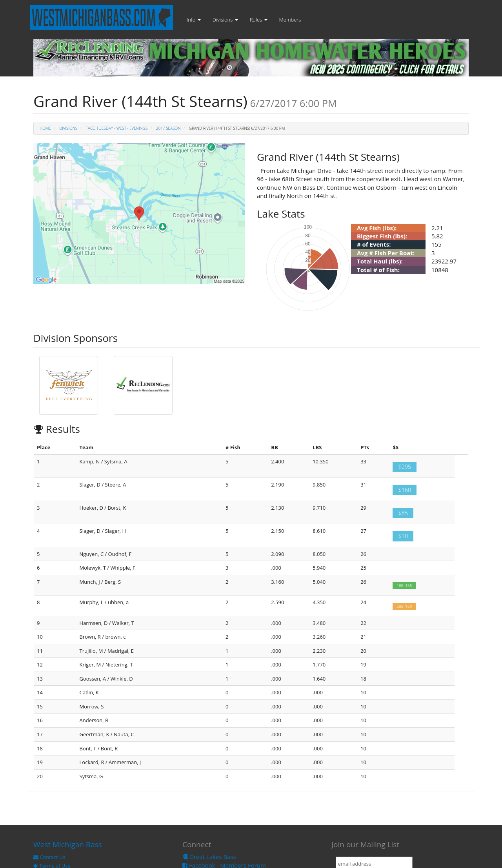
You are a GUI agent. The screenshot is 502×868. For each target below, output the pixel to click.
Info (194, 20)
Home (45, 128)
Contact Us (49, 857)
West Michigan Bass (68, 844)
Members (290, 20)
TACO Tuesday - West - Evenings (117, 128)
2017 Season (168, 128)
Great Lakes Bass (209, 857)
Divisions (225, 20)
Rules (259, 20)
